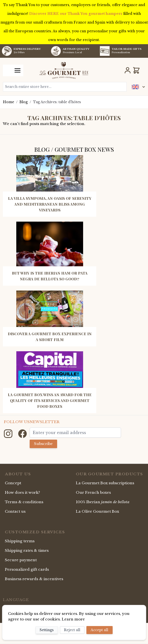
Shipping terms (20, 541)
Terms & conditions (24, 502)
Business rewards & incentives (34, 579)
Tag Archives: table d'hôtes (57, 102)
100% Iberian (103, 502)
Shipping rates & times (27, 550)
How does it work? (22, 492)
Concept (13, 483)
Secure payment (21, 560)
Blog (24, 102)
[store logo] (64, 70)
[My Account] (128, 70)
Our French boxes (93, 492)
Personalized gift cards (27, 569)
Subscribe (43, 444)
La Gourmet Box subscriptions (105, 483)
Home (9, 102)
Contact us (15, 511)
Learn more (73, 619)
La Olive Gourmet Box (97, 511)
